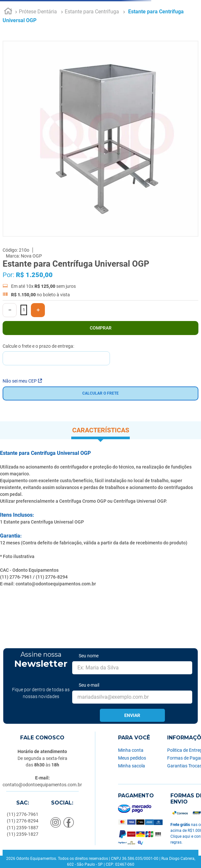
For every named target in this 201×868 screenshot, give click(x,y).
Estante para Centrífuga (92, 12)
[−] (10, 310)
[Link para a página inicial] (8, 12)
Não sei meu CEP (22, 381)
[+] (38, 310)
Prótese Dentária (38, 12)
